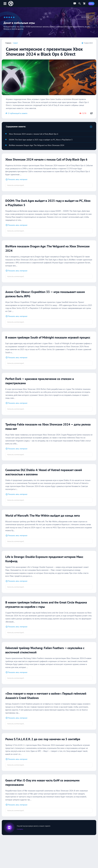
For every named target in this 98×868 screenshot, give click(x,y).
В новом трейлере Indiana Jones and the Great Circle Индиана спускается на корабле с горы (45, 613)
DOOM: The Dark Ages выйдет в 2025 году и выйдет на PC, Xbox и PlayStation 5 (41, 140)
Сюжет (16, 43)
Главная (8, 43)
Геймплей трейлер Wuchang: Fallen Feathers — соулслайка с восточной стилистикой (40, 659)
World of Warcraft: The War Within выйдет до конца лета (47, 524)
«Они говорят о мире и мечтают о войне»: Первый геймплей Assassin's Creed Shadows (44, 704)
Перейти (85, 17)
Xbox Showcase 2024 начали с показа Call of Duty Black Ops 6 (34, 134)
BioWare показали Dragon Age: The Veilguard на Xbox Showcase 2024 (37, 145)
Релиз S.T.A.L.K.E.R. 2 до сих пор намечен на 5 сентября (48, 748)
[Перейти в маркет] (84, 4)
